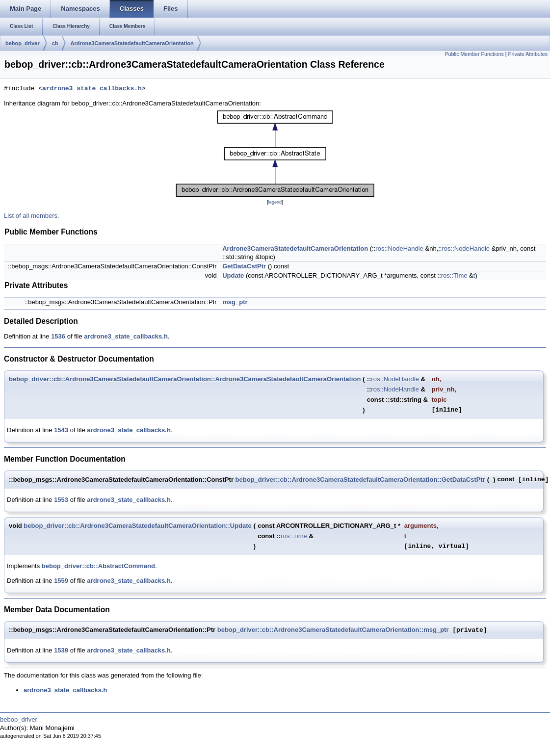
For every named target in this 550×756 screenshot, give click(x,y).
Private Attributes (528, 54)
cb (55, 43)
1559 (61, 581)
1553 (61, 500)
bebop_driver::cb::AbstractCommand (98, 566)
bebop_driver (23, 43)
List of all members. (32, 216)
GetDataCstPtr (244, 266)
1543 (61, 430)
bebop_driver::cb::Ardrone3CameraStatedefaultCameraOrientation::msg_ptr (333, 630)
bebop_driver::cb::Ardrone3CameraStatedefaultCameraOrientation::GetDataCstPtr (360, 480)
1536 (58, 336)
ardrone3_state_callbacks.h (92, 89)
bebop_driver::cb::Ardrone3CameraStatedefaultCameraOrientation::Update (137, 526)
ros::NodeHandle (399, 248)
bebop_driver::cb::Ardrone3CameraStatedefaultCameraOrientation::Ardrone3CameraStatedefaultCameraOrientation (185, 379)
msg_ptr (235, 302)
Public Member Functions (474, 54)
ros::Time (454, 275)
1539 (61, 650)
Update (233, 275)
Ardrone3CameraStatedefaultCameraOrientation (132, 43)
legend (275, 202)
